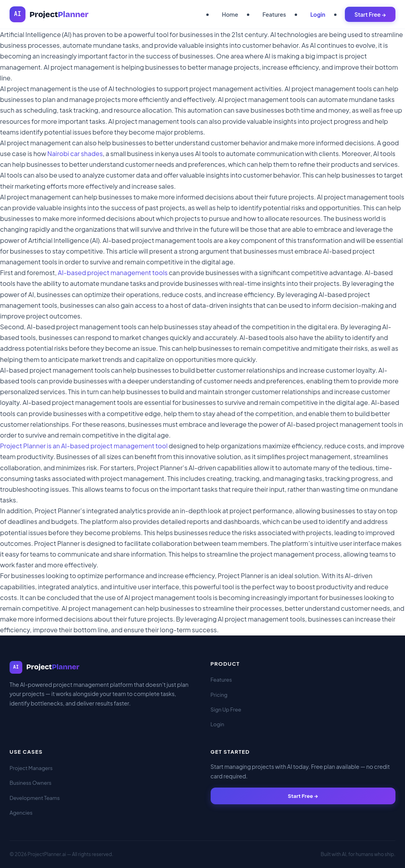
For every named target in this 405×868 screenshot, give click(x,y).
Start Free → (370, 14)
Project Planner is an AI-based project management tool (84, 446)
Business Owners (30, 783)
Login (318, 14)
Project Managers (31, 768)
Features (274, 14)
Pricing (219, 695)
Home (230, 14)
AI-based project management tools (113, 273)
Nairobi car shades (75, 153)
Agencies (21, 813)
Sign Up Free (226, 710)
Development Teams (35, 798)
